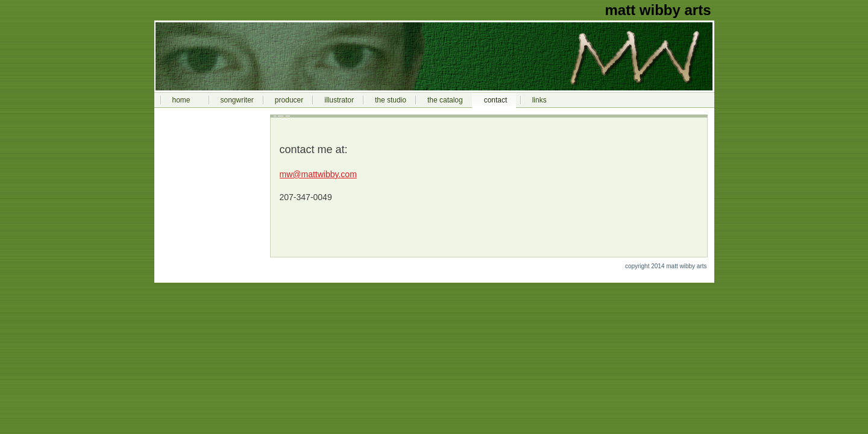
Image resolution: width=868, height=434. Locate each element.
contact (496, 100)
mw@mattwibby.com (318, 174)
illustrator (339, 100)
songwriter (237, 100)
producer (289, 100)
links (539, 100)
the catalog (445, 100)
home (181, 100)
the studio (391, 100)
